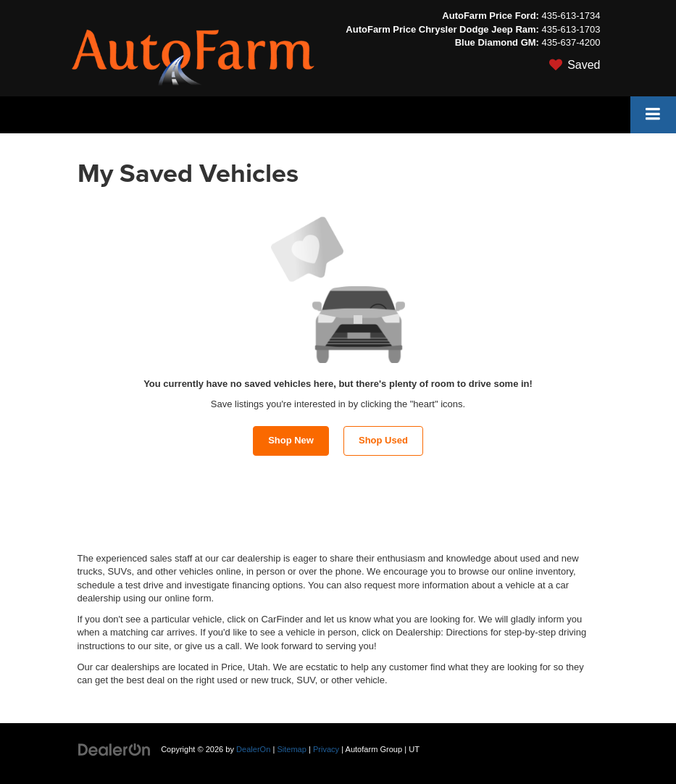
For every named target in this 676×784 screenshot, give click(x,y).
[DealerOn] (114, 749)
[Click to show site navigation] (653, 115)
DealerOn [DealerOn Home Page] (253, 749)
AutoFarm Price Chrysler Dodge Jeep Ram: (442, 29)
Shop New (291, 440)
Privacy (326, 749)
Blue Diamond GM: (497, 42)
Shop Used (383, 440)
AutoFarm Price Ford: (491, 16)
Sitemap (292, 749)
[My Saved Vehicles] (473, 66)
